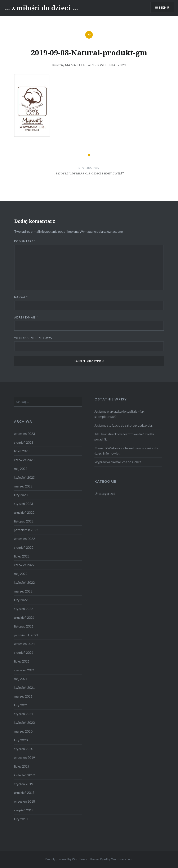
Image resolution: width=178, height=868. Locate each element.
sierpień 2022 (24, 547)
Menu (164, 7)
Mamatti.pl (76, 65)
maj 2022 (21, 574)
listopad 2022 (24, 521)
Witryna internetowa (33, 338)
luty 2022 (21, 600)
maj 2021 (21, 679)
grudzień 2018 (24, 793)
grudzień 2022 (24, 512)
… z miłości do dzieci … (41, 8)
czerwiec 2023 (24, 460)
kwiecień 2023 (24, 477)
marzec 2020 (23, 731)
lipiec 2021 (22, 661)
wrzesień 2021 (25, 644)
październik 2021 (26, 635)
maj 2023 (21, 469)
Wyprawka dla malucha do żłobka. (118, 462)
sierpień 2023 (24, 442)
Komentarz (25, 241)
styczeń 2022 (24, 609)
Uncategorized (105, 494)
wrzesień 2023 (25, 434)
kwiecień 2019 (24, 775)
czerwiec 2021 (24, 670)
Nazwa (21, 297)
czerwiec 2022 (24, 565)
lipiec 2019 (22, 766)
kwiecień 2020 (24, 722)
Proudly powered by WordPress (66, 859)
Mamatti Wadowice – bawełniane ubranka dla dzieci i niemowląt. (126, 451)
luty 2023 (21, 495)
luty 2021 (21, 705)
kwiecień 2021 (24, 687)
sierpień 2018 (24, 810)
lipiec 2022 (22, 556)
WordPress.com (122, 859)
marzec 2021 (23, 696)
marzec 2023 (23, 486)
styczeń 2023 (24, 504)
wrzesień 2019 (25, 758)
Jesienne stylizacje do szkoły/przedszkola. (123, 425)
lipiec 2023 (22, 451)
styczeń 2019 (24, 784)
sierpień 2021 (24, 652)
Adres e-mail (26, 317)
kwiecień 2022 (24, 582)
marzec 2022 (23, 591)
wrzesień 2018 (25, 801)
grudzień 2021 (24, 617)
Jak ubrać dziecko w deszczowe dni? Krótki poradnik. (124, 437)
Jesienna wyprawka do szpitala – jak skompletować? (119, 414)
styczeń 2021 (24, 714)
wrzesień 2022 (25, 539)
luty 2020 (21, 740)
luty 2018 (21, 819)
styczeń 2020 (24, 749)
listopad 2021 (24, 626)
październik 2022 (26, 530)
